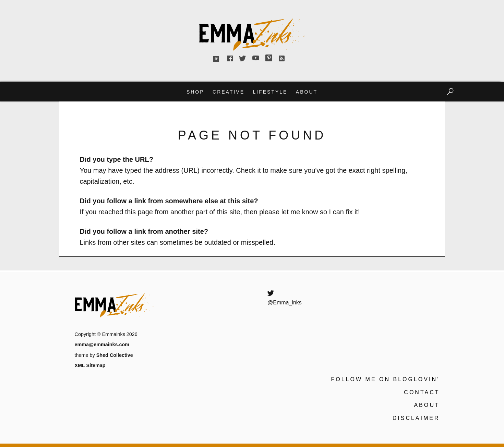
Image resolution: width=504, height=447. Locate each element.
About (307, 92)
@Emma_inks (285, 303)
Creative (229, 92)
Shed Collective (115, 355)
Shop (195, 92)
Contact (422, 392)
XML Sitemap (90, 365)
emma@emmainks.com (102, 345)
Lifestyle (270, 92)
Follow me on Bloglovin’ (386, 379)
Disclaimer (416, 418)
